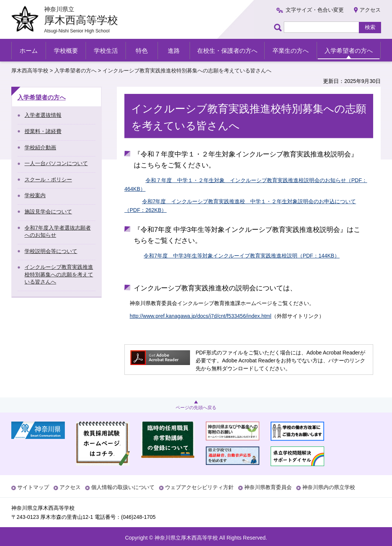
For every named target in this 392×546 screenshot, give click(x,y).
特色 (142, 51)
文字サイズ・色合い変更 (315, 10)
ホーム (29, 51)
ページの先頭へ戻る (196, 408)
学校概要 (66, 51)
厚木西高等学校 (30, 71)
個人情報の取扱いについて (123, 487)
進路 (174, 51)
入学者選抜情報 (43, 115)
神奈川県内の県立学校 (329, 487)
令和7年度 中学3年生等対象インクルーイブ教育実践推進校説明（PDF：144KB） (242, 256)
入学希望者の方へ (349, 51)
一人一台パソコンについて (56, 163)
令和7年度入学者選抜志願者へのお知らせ (58, 232)
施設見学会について (48, 212)
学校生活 (106, 51)
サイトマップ (33, 487)
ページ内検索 (279, 27)
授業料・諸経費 (43, 131)
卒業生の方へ (291, 51)
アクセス (370, 10)
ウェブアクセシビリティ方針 (199, 487)
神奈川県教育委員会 (268, 487)
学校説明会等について (51, 251)
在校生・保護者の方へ (227, 51)
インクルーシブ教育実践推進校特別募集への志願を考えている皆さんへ (59, 274)
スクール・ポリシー (48, 179)
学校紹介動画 (40, 147)
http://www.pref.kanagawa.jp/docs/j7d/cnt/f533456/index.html (201, 316)
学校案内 (35, 195)
